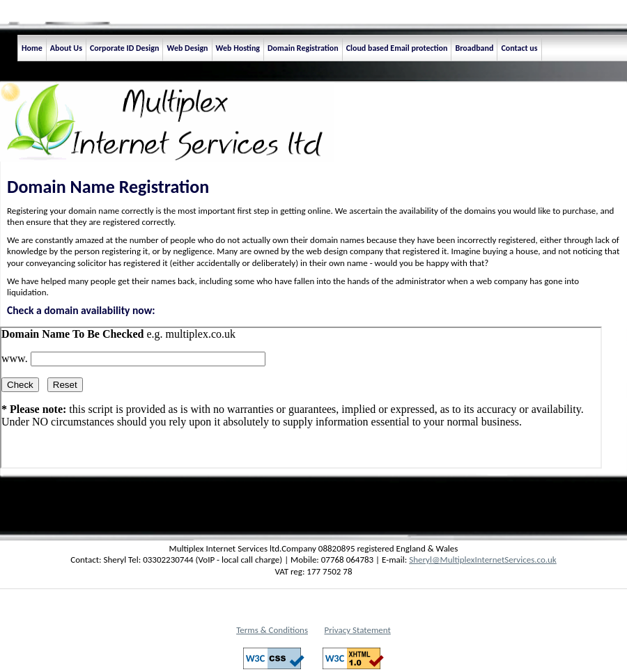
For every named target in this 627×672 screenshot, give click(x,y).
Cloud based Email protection (397, 48)
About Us (66, 48)
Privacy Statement (358, 630)
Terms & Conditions (272, 630)
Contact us (519, 48)
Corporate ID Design (125, 48)
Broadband (474, 48)
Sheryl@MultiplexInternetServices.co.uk (483, 560)
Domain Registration (303, 48)
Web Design (187, 48)
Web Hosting (238, 48)
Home (32, 48)
